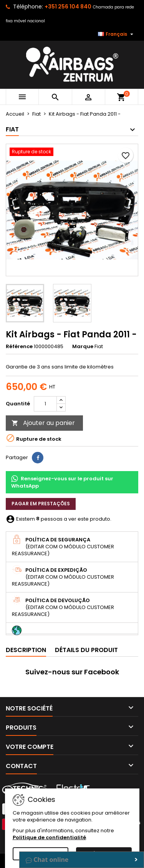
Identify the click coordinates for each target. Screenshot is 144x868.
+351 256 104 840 (68, 7)
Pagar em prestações (41, 504)
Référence (19, 347)
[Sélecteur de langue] (117, 34)
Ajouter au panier (43, 423)
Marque (83, 347)
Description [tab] (26, 650)
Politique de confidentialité (49, 837)
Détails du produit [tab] (86, 650)
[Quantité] (45, 404)
